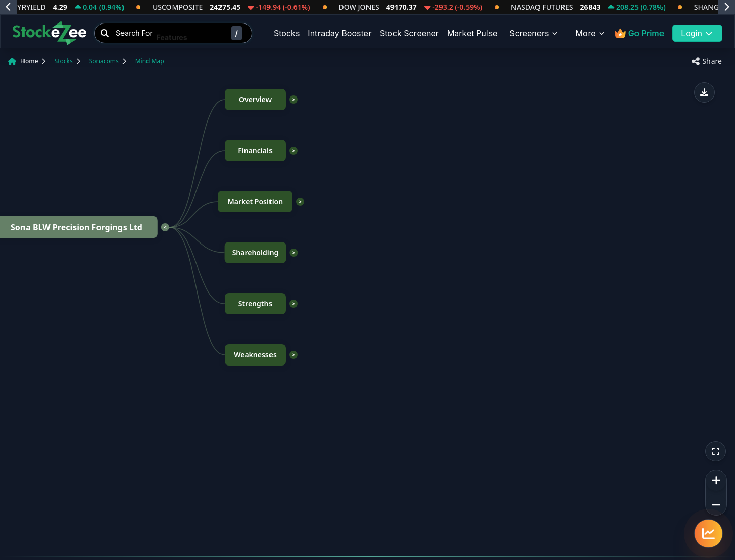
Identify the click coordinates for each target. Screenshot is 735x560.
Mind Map (150, 61)
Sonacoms (104, 61)
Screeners (534, 33)
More (590, 33)
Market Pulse (472, 33)
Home (29, 61)
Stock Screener (409, 33)
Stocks (287, 33)
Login (697, 33)
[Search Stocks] (173, 33)
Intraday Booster (340, 33)
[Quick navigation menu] (708, 533)
